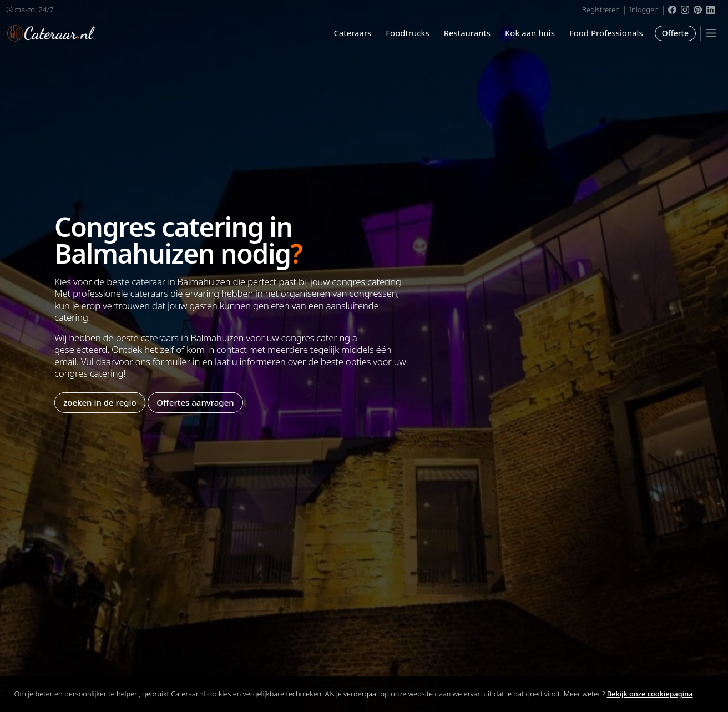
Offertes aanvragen (195, 402)
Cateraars (352, 33)
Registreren (601, 9)
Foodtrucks (407, 33)
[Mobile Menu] (711, 33)
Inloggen (644, 9)
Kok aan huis (530, 33)
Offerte (675, 33)
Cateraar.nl (51, 33)
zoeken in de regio (100, 402)
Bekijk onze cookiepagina (650, 694)
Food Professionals (606, 33)
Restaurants (467, 33)
